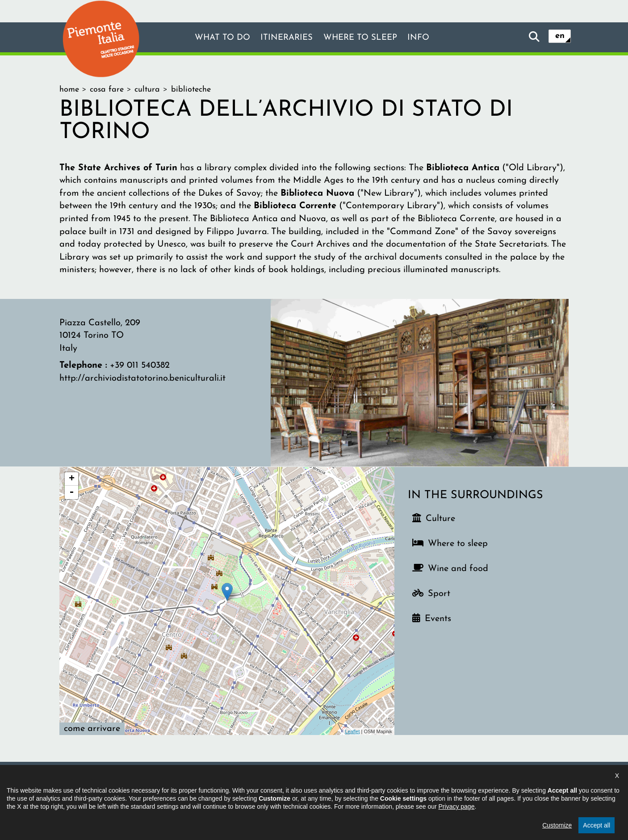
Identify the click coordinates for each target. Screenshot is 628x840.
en (560, 37)
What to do (217, 38)
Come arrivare (92, 729)
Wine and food (458, 569)
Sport (439, 594)
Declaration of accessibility (276, 785)
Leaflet (352, 731)
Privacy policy (358, 785)
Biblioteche (191, 90)
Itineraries (285, 38)
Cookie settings (421, 785)
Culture (440, 519)
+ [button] (72, 479)
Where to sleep (363, 38)
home (69, 90)
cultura (147, 90)
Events (438, 619)
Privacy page (457, 830)
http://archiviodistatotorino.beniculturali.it (142, 378)
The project (198, 785)
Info (425, 38)
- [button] (71, 492)
